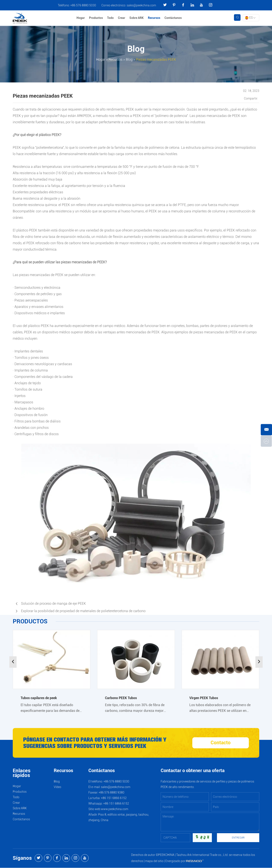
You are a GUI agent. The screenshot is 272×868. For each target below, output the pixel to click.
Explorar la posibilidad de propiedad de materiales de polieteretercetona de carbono (83, 611)
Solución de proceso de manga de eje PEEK (53, 604)
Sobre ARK (137, 18)
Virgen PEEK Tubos (204, 698)
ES (250, 18)
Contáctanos (173, 18)
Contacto (221, 743)
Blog (129, 60)
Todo (111, 18)
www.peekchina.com (115, 809)
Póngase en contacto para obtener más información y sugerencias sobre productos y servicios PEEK (99, 743)
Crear (122, 18)
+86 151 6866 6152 (116, 804)
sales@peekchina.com (141, 5)
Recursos (154, 18)
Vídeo (57, 787)
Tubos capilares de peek (39, 698)
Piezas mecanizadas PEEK (156, 60)
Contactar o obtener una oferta (193, 771)
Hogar (81, 18)
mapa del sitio (154, 861)
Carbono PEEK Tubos (121, 698)
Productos (96, 18)
